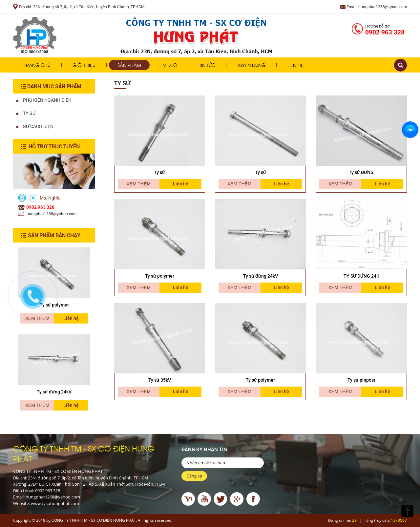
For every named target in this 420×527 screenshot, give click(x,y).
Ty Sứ (26, 113)
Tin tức (207, 65)
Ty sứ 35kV (160, 380)
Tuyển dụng (251, 65)
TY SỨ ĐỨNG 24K (361, 276)
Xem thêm (37, 405)
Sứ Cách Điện (35, 126)
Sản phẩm (129, 65)
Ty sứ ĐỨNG (361, 172)
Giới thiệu (84, 65)
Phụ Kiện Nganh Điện (44, 100)
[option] (54, 378)
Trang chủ (37, 65)
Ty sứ (159, 172)
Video (170, 65)
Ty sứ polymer (160, 276)
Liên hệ (295, 65)
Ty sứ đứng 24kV (54, 392)
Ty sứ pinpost (361, 380)
